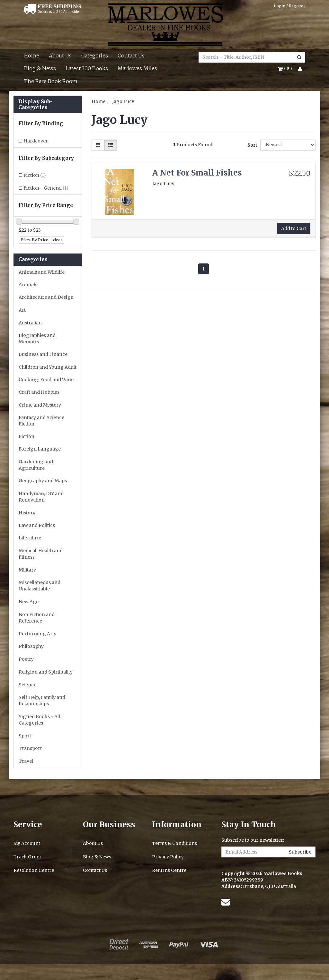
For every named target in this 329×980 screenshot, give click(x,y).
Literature (30, 538)
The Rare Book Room (51, 81)
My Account (27, 843)
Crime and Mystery (40, 405)
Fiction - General (46, 188)
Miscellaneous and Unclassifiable (40, 586)
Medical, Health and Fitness (41, 554)
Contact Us (131, 56)
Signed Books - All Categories (39, 720)
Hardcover (36, 141)
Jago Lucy (123, 101)
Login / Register (289, 6)
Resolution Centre (34, 870)
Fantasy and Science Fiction (41, 421)
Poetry (26, 659)
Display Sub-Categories (36, 104)
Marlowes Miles (137, 68)
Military (27, 570)
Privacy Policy (168, 857)
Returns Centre (169, 870)
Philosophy (31, 646)
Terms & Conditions (174, 843)
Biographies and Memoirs (37, 339)
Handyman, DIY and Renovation (41, 497)
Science (27, 685)
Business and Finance (43, 354)
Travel (26, 761)
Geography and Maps (43, 481)
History (27, 513)
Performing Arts (37, 634)
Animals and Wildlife (42, 272)
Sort (251, 145)
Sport (25, 736)
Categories (95, 56)
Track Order (27, 857)
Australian (30, 323)
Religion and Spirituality (46, 672)
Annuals (28, 285)
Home (32, 56)
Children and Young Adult (48, 367)
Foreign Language (40, 449)
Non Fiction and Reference (37, 618)
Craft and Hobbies (39, 392)
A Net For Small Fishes (197, 173)
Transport (30, 748)
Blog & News (40, 68)
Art (22, 310)
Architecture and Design (46, 297)
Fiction (35, 175)
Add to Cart (294, 228)
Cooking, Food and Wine (46, 380)
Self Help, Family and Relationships (42, 701)
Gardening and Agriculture (36, 465)
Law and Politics (37, 525)
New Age (29, 602)
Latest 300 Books (87, 68)
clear (58, 240)
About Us (60, 56)
